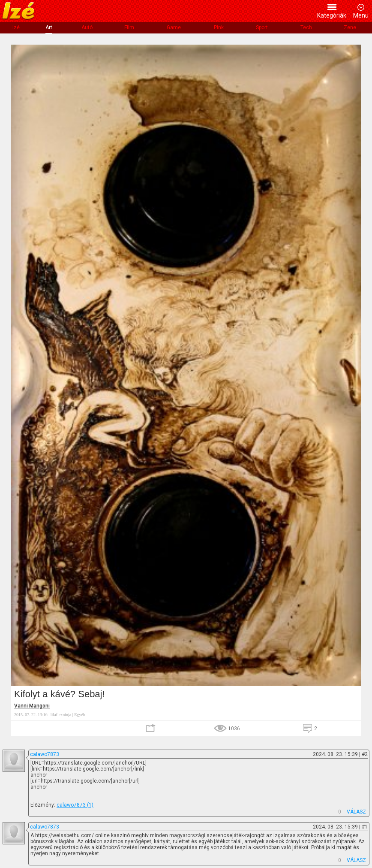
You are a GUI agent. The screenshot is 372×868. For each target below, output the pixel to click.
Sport (262, 27)
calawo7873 (45, 754)
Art (49, 27)
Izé (16, 27)
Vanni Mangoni (32, 706)
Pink (219, 27)
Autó (87, 27)
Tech (306, 27)
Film (129, 27)
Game (174, 27)
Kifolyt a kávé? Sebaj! (60, 694)
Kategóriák (332, 15)
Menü (361, 15)
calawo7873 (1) (75, 805)
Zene (350, 27)
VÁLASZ (356, 812)
